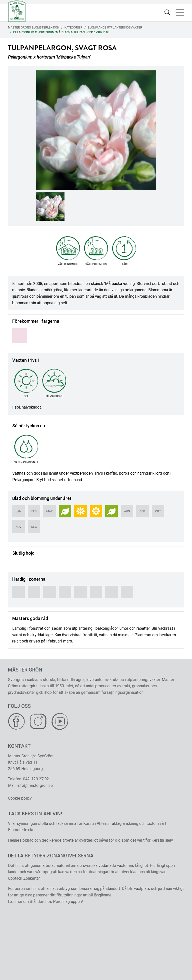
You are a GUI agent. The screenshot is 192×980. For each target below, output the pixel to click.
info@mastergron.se (35, 785)
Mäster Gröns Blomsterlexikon (34, 28)
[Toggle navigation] (180, 13)
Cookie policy (20, 798)
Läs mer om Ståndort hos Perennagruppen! (45, 902)
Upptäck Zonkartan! (25, 878)
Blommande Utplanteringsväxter (115, 28)
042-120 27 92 (36, 779)
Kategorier (73, 28)
